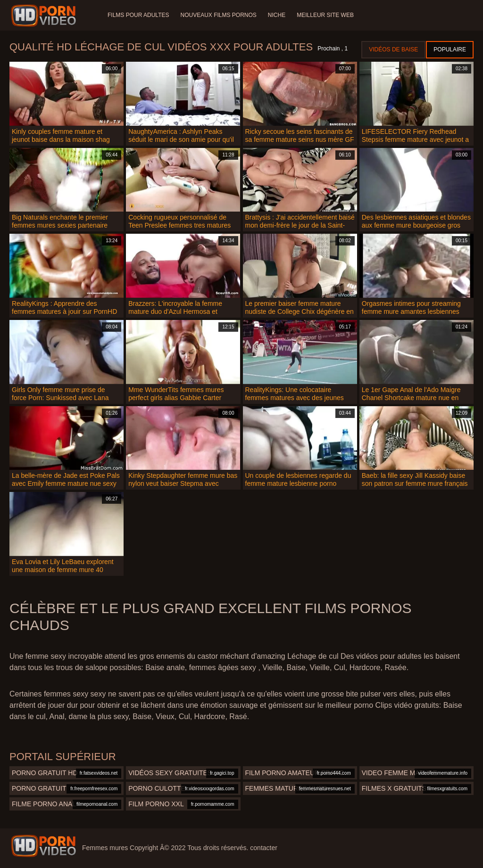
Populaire (450, 49)
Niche (277, 15)
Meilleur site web (325, 15)
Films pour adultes (138, 15)
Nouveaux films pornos (218, 15)
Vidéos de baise (393, 49)
